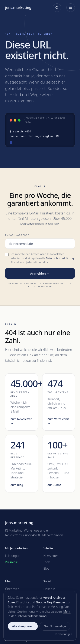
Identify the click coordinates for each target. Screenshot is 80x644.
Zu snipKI (12, 562)
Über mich (12, 589)
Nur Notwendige (55, 626)
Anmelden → (40, 273)
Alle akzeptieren (23, 626)
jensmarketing (18, 8)
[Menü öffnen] (71, 8)
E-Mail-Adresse (17, 235)
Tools (47, 562)
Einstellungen (64, 634)
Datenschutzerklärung (60, 258)
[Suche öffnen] (57, 8)
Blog (47, 568)
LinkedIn (49, 589)
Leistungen (13, 556)
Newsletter (51, 556)
